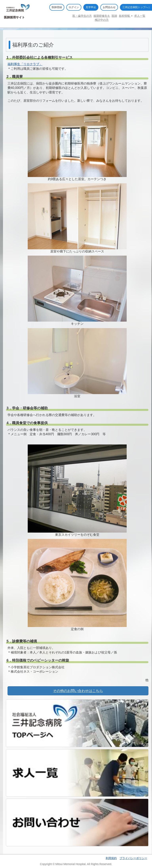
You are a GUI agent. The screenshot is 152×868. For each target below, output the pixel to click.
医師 (114, 16)
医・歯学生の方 (82, 16)
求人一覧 (140, 16)
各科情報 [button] (126, 16)
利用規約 (111, 858)
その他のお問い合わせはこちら (78, 691)
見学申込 (91, 7)
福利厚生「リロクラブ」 (25, 64)
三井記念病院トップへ (136, 7)
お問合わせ (109, 7)
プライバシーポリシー (133, 858)
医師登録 (57, 7)
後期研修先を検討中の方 (102, 18)
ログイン (74, 7)
